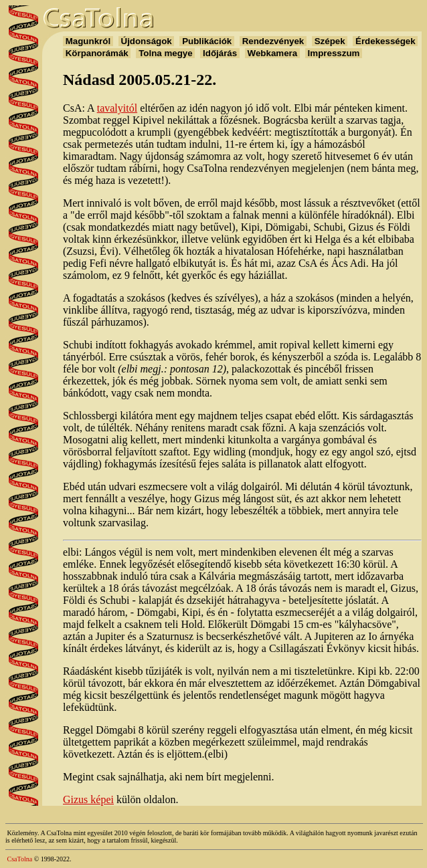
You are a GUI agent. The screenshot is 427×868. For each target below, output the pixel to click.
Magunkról (88, 41)
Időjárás (220, 53)
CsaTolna (20, 859)
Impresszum (334, 53)
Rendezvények (273, 41)
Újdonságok (147, 41)
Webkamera (272, 53)
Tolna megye (165, 53)
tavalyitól (117, 108)
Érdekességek (385, 41)
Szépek (330, 41)
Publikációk (206, 41)
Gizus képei (88, 799)
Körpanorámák (97, 53)
